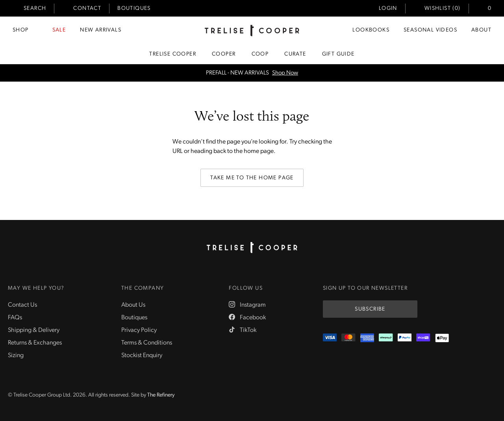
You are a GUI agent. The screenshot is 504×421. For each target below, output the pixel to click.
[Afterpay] (386, 338)
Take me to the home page (252, 178)
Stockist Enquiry (142, 356)
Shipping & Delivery (34, 330)
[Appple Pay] (442, 338)
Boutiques (134, 8)
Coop (260, 54)
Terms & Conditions (147, 343)
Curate (295, 54)
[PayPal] (405, 338)
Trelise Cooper (173, 54)
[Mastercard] (348, 338)
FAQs (15, 318)
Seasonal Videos (430, 30)
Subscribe (370, 309)
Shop (21, 30)
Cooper (224, 54)
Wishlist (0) (443, 8)
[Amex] (367, 338)
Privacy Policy (139, 330)
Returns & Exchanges (35, 343)
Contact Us (22, 305)
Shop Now (285, 73)
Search (35, 8)
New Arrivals (101, 30)
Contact (87, 8)
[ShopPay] (423, 338)
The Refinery (161, 395)
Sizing (16, 356)
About (481, 30)
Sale (59, 30)
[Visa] (330, 338)
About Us (133, 305)
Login (388, 8)
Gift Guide (338, 54)
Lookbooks (371, 30)
